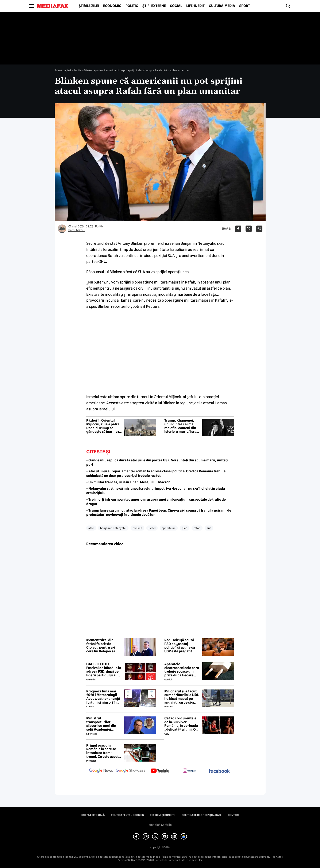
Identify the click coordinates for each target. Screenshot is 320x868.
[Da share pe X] (249, 229)
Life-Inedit (195, 6)
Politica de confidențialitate (202, 815)
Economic (112, 6)
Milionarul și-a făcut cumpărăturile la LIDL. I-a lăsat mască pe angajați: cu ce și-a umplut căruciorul (182, 697)
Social (176, 6)
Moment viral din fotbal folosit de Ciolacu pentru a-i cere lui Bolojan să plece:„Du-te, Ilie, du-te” (103, 646)
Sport (245, 6)
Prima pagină (63, 70)
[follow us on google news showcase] (131, 771)
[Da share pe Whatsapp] (259, 229)
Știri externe (154, 6)
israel (152, 528)
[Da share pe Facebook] (238, 229)
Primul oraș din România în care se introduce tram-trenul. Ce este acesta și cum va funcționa (103, 751)
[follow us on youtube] (160, 771)
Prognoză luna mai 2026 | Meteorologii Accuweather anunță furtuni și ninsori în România (103, 697)
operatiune (169, 528)
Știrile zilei (89, 6)
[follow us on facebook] (219, 771)
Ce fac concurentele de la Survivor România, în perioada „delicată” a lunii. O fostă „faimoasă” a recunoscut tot (181, 724)
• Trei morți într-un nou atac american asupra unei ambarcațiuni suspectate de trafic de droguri (156, 502)
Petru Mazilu (77, 230)
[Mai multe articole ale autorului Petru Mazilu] (62, 229)
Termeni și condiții (163, 815)
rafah (197, 528)
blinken (137, 528)
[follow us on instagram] (190, 771)
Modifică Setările (160, 825)
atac (91, 528)
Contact (234, 815)
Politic (132, 6)
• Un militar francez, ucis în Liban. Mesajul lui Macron (128, 482)
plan (185, 528)
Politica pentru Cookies (127, 815)
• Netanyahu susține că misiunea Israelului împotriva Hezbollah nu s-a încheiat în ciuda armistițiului (156, 491)
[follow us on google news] (101, 771)
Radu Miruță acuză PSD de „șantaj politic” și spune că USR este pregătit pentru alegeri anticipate (180, 646)
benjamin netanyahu (113, 528)
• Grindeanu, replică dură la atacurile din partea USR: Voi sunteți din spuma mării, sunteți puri (157, 462)
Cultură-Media (222, 6)
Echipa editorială (93, 815)
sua (209, 528)
